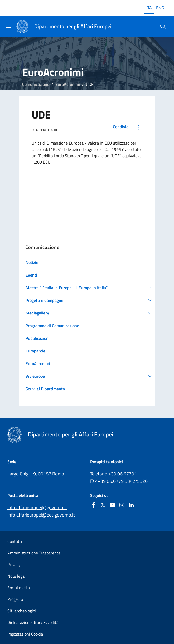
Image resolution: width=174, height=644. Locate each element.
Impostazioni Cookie (25, 634)
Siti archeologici (22, 611)
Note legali (17, 576)
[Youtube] (112, 505)
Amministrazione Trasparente (34, 553)
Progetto (15, 599)
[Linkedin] (131, 505)
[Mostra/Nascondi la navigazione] (8, 26)
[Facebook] (93, 505)
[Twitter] (103, 505)
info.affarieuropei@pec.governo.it (41, 515)
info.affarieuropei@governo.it (37, 507)
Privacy (14, 564)
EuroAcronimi (68, 84)
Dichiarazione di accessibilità (33, 622)
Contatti (15, 541)
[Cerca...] (163, 26)
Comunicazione (36, 84)
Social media (19, 588)
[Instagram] (122, 505)
